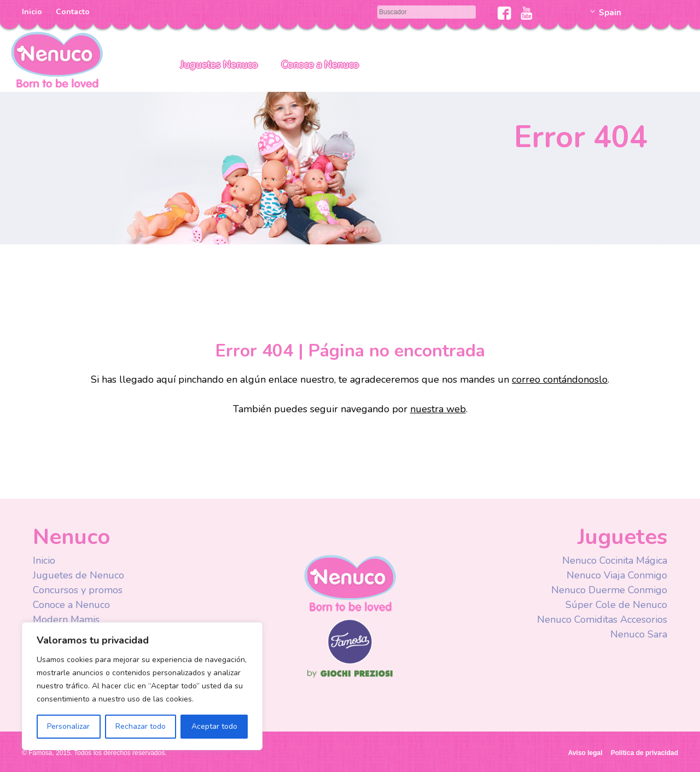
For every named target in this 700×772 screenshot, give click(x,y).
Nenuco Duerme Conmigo (609, 590)
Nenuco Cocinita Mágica (615, 560)
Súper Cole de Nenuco (616, 605)
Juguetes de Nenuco (78, 575)
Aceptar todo (214, 726)
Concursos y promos (78, 590)
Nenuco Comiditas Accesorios (602, 619)
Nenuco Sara (639, 634)
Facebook (504, 13)
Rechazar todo (141, 726)
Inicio (32, 12)
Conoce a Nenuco (320, 65)
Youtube (526, 13)
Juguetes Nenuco (219, 65)
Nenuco (57, 59)
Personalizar (68, 726)
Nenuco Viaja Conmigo (617, 575)
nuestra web (438, 409)
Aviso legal (585, 753)
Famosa (350, 662)
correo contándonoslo (560, 379)
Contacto (73, 12)
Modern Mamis (66, 619)
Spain (610, 13)
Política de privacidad (644, 753)
